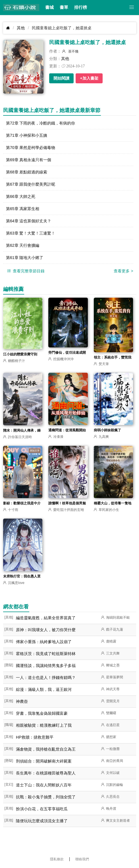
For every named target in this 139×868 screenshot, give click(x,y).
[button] (132, 8)
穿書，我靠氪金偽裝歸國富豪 (42, 713)
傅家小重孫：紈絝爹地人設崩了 (44, 642)
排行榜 (81, 7)
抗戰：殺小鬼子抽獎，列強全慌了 (46, 797)
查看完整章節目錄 (25, 271)
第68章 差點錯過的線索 (27, 172)
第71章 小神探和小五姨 (27, 135)
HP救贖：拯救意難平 (35, 737)
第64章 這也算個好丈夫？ (29, 221)
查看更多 (123, 271)
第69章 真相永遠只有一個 (29, 160)
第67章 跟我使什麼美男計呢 (31, 184)
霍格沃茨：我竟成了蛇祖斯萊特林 (46, 654)
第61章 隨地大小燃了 (25, 258)
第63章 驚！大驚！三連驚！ (31, 233)
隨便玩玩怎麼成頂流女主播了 (42, 821)
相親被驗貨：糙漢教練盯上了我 (44, 725)
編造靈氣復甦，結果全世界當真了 (46, 618)
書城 (49, 7)
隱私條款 (57, 859)
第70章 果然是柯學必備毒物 (31, 148)
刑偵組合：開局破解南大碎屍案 (44, 761)
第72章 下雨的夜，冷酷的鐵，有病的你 (41, 123)
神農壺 (22, 701)
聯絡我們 (82, 859)
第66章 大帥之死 (21, 196)
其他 (21, 28)
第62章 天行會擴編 (23, 245)
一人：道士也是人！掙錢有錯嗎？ (46, 678)
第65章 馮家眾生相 (23, 209)
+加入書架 (89, 78)
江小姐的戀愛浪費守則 (20, 354)
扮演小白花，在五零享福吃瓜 (42, 809)
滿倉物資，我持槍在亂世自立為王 (46, 749)
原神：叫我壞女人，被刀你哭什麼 (46, 630)
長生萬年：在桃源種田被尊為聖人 (46, 773)
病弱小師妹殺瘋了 (107, 430)
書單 (64, 7)
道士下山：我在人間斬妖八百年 (44, 785)
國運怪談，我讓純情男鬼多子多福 (46, 666)
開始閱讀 (61, 78)
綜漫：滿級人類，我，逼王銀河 (44, 689)
